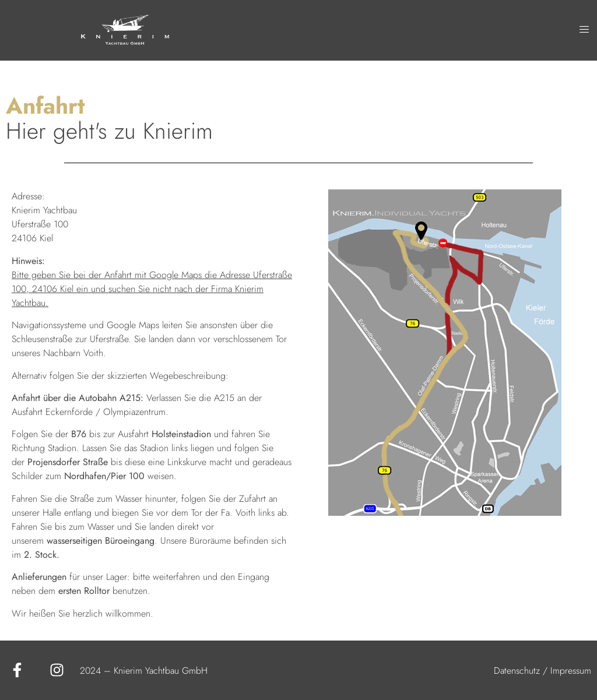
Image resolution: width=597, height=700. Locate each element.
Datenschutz (517, 671)
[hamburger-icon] (584, 30)
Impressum (571, 671)
